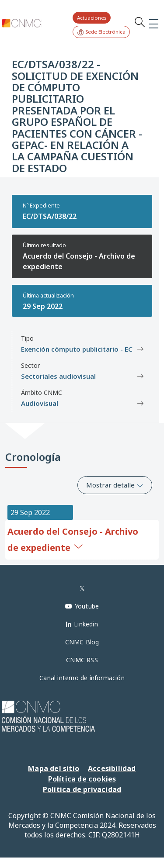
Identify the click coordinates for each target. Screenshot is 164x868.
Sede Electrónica (101, 32)
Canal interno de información (82, 678)
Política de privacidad (82, 789)
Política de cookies (82, 779)
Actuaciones (92, 18)
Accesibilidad (112, 768)
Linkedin (86, 624)
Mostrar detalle (115, 485)
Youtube (87, 606)
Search (140, 22)
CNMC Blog (82, 642)
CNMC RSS (82, 660)
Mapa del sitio (54, 768)
